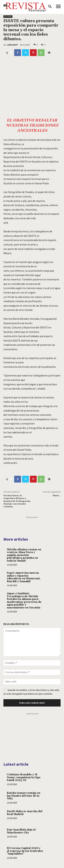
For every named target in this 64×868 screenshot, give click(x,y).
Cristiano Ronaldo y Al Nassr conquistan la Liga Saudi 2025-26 (24, 777)
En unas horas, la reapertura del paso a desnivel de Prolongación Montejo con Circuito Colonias (17, 501)
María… (57, 496)
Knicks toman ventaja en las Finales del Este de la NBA (24, 796)
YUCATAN (8, 17)
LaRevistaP (12, 45)
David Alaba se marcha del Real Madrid (25, 813)
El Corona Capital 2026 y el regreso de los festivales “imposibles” (25, 851)
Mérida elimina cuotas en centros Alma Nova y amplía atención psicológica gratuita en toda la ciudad (24, 555)
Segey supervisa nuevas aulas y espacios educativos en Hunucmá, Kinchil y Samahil (24, 577)
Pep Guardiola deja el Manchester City (21, 831)
